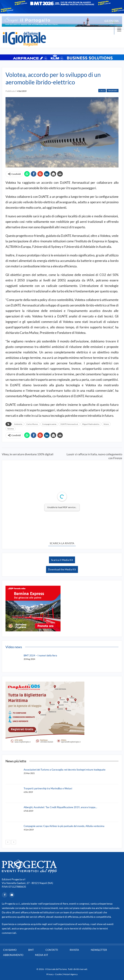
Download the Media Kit (62, 569)
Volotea (11, 429)
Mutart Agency (70, 974)
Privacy (50, 974)
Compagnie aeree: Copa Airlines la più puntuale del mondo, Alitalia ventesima (64, 826)
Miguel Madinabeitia (91, 424)
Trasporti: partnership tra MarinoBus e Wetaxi (48, 788)
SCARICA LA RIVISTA (62, 543)
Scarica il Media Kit (62, 560)
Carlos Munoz (32, 424)
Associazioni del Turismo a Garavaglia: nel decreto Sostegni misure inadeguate (65, 770)
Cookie (58, 974)
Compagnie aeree (49, 424)
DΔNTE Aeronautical (69, 424)
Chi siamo (10, 950)
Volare (106, 424)
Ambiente (18, 424)
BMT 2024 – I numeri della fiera (40, 655)
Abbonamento (13, 955)
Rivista (74, 950)
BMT (31, 950)
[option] (62, 21)
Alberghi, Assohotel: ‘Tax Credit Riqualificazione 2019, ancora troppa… (60, 807)
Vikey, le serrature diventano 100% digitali (28, 454)
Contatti (52, 950)
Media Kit (42, 955)
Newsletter (99, 950)
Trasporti (113, 91)
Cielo (102, 91)
